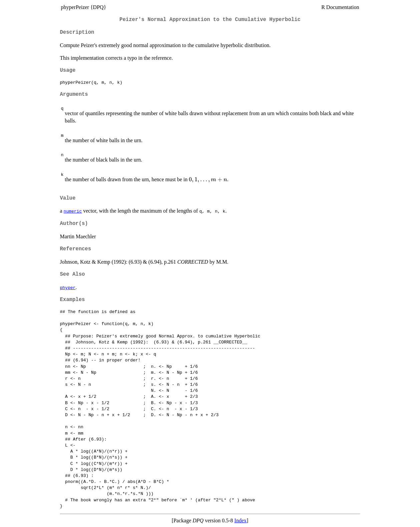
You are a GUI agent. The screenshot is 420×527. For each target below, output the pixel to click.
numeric (73, 211)
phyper (68, 287)
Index (241, 520)
